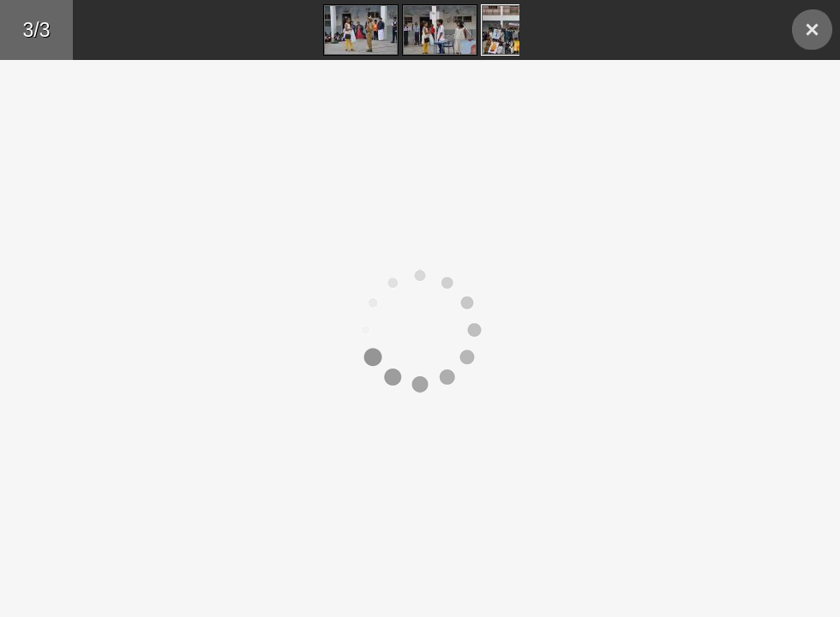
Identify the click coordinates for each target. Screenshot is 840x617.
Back (812, 30)
